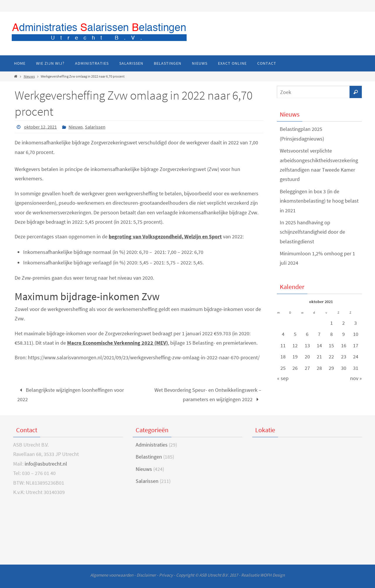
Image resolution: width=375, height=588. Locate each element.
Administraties (152, 445)
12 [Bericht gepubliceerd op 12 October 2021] (295, 345)
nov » (356, 378)
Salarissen (95, 127)
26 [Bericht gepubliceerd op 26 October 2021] (295, 368)
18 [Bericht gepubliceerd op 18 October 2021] (283, 357)
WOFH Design (272, 575)
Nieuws (29, 76)
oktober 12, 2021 (40, 127)
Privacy (166, 575)
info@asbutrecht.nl (46, 464)
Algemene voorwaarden (112, 575)
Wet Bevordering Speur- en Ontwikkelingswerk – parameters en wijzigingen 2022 (208, 395)
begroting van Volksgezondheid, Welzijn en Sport (165, 236)
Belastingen (149, 457)
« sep (283, 378)
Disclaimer (146, 575)
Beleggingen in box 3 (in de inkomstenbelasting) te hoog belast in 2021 (319, 201)
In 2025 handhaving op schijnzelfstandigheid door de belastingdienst (312, 232)
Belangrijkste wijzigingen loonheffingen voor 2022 (71, 395)
